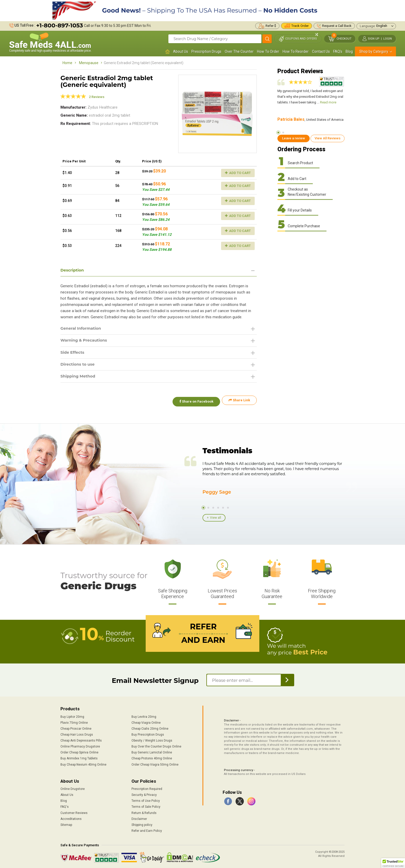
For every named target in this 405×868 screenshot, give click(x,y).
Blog (349, 51)
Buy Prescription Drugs (148, 733)
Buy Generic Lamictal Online (152, 751)
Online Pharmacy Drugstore (80, 745)
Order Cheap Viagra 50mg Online (155, 763)
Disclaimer (139, 818)
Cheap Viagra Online (146, 721)
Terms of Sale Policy (146, 806)
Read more (328, 102)
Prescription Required (147, 788)
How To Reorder (296, 51)
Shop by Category (374, 51)
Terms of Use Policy (146, 800)
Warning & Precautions (85, 341)
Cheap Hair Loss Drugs (77, 733)
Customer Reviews (74, 812)
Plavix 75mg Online (74, 721)
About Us (181, 51)
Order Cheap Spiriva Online (79, 751)
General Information (82, 329)
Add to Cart (238, 173)
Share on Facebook (194, 402)
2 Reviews (97, 97)
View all (216, 517)
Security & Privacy (144, 794)
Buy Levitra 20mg (144, 715)
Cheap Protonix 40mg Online (152, 757)
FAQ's (338, 51)
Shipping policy (142, 824)
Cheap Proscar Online (76, 727)
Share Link (239, 402)
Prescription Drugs (206, 51)
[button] (393, 863)
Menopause (89, 63)
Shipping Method (79, 378)
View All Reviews (328, 138)
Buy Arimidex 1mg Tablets (79, 757)
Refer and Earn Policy (147, 829)
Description (73, 270)
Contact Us (321, 51)
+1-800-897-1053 (60, 25)
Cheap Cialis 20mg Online (150, 727)
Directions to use (79, 366)
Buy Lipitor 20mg (72, 715)
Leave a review (294, 138)
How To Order (268, 51)
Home (67, 63)
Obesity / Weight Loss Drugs (152, 739)
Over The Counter (239, 51)
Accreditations (71, 818)
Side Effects (73, 354)
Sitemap (66, 824)
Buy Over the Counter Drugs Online (156, 745)
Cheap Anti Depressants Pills (81, 739)
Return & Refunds (144, 812)
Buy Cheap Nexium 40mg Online (83, 763)
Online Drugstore (73, 788)
